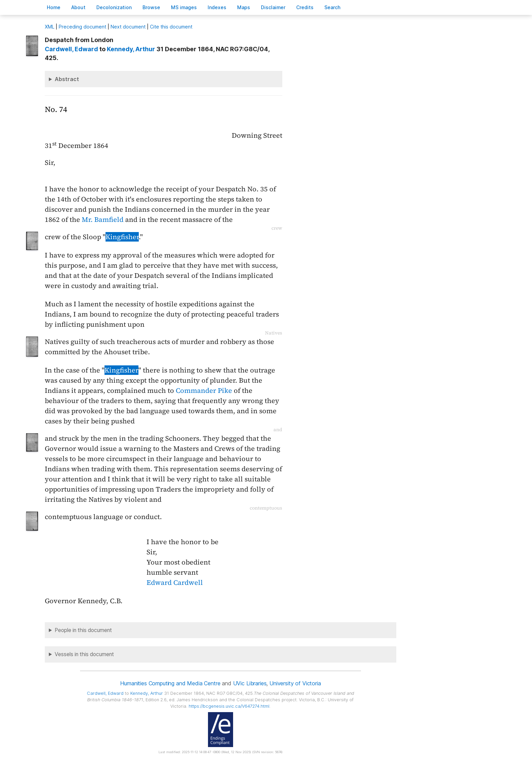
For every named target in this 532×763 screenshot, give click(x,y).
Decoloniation (114, 7)
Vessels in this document (84, 654)
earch (332, 7)
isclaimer (273, 7)
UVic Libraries (250, 683)
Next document (128, 27)
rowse (151, 7)
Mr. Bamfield (103, 220)
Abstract (67, 79)
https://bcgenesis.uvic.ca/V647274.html (229, 706)
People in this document (83, 630)
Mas (244, 7)
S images (184, 7)
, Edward (71, 49)
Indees (217, 7)
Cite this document (171, 27)
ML (50, 27)
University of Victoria (295, 683)
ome (54, 7)
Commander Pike (204, 390)
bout (78, 7)
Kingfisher (122, 237)
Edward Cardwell (175, 583)
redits (305, 7)
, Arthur (131, 49)
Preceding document (82, 27)
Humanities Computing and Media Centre (170, 683)
